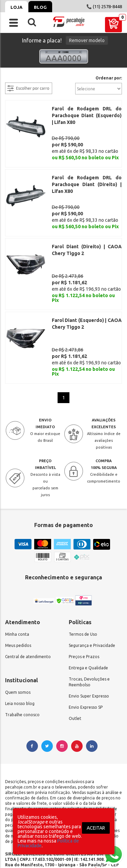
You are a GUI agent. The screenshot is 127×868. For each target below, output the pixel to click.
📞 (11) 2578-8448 (104, 6)
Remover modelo (87, 40)
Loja (16, 7)
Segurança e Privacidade (92, 606)
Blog (40, 7)
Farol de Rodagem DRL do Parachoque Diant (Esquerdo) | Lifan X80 (87, 115)
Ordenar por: (109, 78)
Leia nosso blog (20, 664)
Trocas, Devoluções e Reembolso (89, 643)
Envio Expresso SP (86, 668)
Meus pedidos (18, 606)
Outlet (75, 679)
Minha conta (17, 595)
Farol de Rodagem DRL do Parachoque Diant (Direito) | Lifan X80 (87, 177)
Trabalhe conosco (22, 675)
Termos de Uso (83, 595)
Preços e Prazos (84, 617)
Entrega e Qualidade (88, 628)
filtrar (12, 78)
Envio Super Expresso (89, 657)
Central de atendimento (28, 617)
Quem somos (18, 653)
